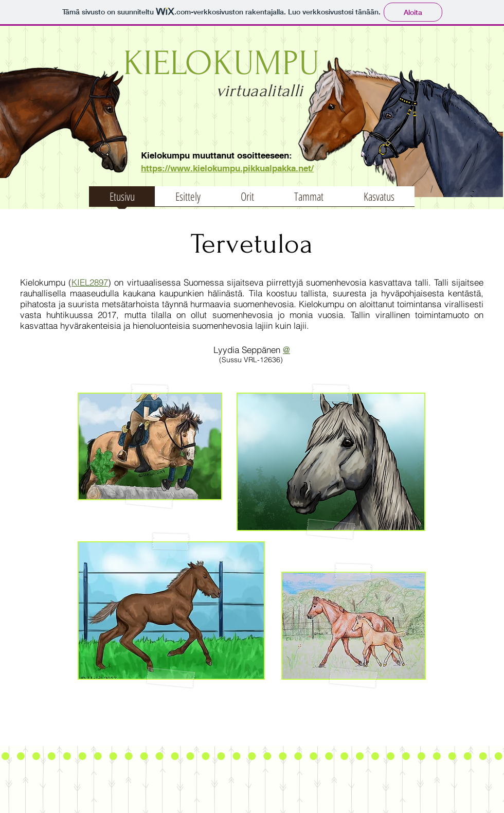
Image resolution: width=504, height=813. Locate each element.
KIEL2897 (90, 282)
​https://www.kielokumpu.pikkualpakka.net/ (227, 168)
